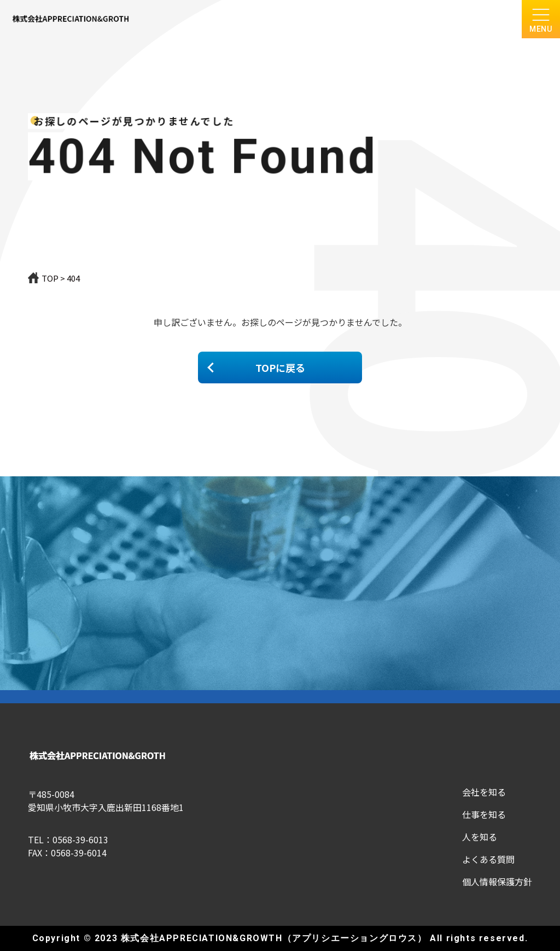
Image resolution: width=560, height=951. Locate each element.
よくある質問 (488, 859)
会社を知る (484, 792)
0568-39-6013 (80, 839)
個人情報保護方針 (497, 882)
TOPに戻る (280, 367)
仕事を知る (484, 814)
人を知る (480, 837)
